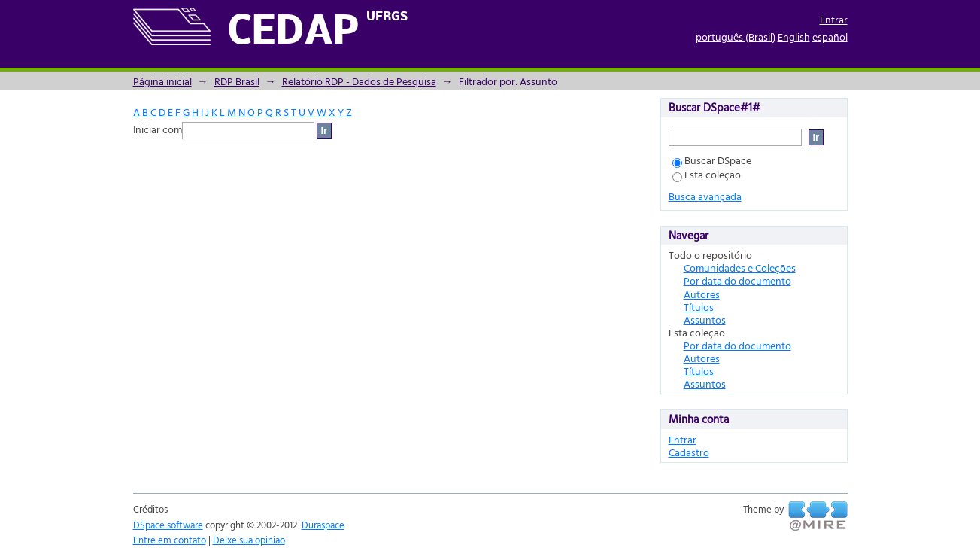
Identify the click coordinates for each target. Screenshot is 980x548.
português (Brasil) (736, 37)
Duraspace (323, 525)
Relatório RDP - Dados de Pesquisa (359, 81)
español (830, 37)
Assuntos (705, 320)
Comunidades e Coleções (740, 268)
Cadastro (689, 452)
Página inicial (162, 81)
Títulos (699, 307)
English (794, 37)
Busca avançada (705, 196)
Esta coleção (707, 174)
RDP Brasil (237, 81)
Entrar (834, 19)
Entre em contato (170, 540)
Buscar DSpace (712, 160)
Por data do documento (737, 280)
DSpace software (168, 525)
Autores (702, 294)
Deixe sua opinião (249, 540)
